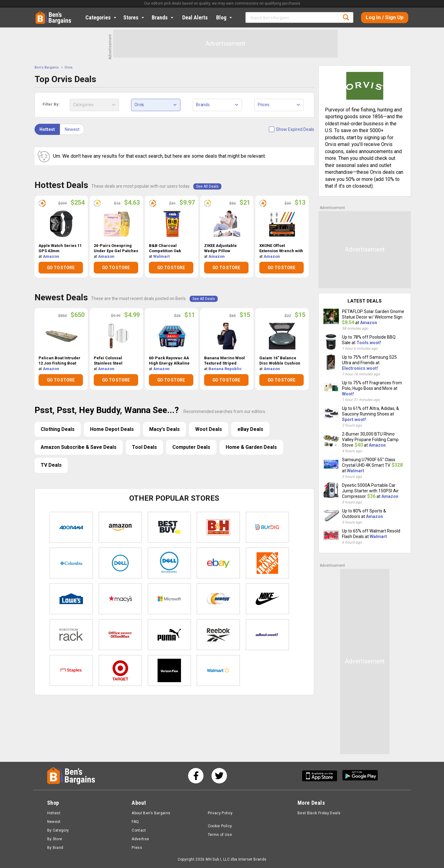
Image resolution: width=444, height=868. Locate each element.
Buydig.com (267, 527)
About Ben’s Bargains (151, 813)
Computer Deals (191, 447)
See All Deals (207, 186)
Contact (139, 830)
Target (120, 670)
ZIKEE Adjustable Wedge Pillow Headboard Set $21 (223, 248)
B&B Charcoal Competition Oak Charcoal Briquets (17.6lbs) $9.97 (167, 248)
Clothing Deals (58, 429)
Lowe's (71, 599)
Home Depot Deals (112, 429)
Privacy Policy (220, 813)
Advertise (140, 839)
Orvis (68, 67)
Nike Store (267, 599)
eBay (218, 563)
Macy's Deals (164, 429)
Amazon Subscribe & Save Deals (79, 447)
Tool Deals (144, 447)
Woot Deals (209, 429)
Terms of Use (220, 835)
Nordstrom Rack (71, 635)
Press (137, 848)
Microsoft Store (169, 599)
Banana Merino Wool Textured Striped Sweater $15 (224, 361)
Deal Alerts (195, 17)
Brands (163, 17)
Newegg (218, 599)
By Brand (55, 848)
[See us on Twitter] (219, 776)
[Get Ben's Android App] (360, 776)
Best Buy (169, 527)
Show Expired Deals (295, 129)
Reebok (218, 635)
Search (346, 17)
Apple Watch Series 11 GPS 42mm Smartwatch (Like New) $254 (61, 248)
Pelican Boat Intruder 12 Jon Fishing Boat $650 (60, 361)
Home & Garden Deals (251, 447)
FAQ (135, 822)
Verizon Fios (169, 670)
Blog (225, 17)
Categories (101, 17)
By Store (55, 839)
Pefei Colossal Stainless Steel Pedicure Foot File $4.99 (111, 361)
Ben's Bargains (47, 67)
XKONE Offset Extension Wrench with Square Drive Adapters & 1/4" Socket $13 (282, 248)
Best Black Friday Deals (319, 813)
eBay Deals (250, 429)
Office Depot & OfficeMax (120, 635)
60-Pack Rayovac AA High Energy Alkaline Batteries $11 (169, 361)
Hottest (47, 129)
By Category (58, 830)
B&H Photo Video (218, 527)
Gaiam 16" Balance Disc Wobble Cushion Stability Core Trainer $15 (280, 361)
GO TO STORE (61, 268)
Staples (71, 670)
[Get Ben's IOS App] (322, 776)
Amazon (51, 256)
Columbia (71, 563)
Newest (72, 129)
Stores (134, 17)
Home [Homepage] (40, 14)
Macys (120, 599)
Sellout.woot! (267, 635)
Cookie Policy (220, 826)
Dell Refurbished (169, 563)
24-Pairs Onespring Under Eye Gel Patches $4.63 (116, 248)
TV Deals (51, 465)
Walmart (161, 256)
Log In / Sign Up (385, 17)
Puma (169, 635)
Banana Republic (225, 369)
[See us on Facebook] (196, 776)
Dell (120, 563)
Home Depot (267, 563)
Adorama (71, 527)
